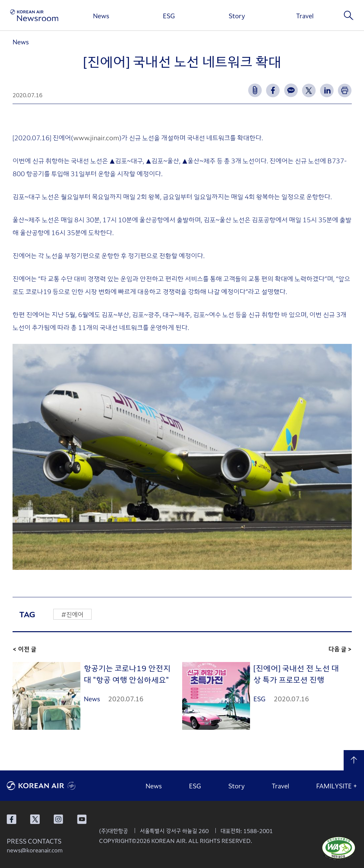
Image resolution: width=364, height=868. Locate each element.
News (101, 16)
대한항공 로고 (58, 786)
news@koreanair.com (35, 850)
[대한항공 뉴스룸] (34, 15)
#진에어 (72, 614)
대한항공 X (35, 819)
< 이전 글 (24, 649)
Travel (305, 16)
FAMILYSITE (337, 786)
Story (237, 16)
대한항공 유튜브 (82, 819)
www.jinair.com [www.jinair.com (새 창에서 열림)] (96, 137)
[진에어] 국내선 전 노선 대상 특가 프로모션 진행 (296, 674)
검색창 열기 (349, 15)
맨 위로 (354, 760)
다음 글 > (340, 649)
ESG (169, 16)
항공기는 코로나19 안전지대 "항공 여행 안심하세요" (127, 674)
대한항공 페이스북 (12, 819)
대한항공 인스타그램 (58, 819)
